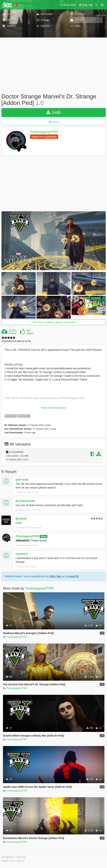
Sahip (44, 536)
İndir (54, 112)
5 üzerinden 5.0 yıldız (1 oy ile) (16, 341)
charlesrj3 (22, 554)
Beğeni (30, 333)
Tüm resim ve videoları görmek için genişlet (54, 322)
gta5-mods (22, 480)
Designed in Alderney (14, 857)
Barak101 (21, 519)
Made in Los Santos (13, 861)
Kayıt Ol (74, 576)
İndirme (13, 333)
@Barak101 (23, 540)
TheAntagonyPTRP (44, 132)
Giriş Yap (55, 576)
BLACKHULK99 (25, 501)
